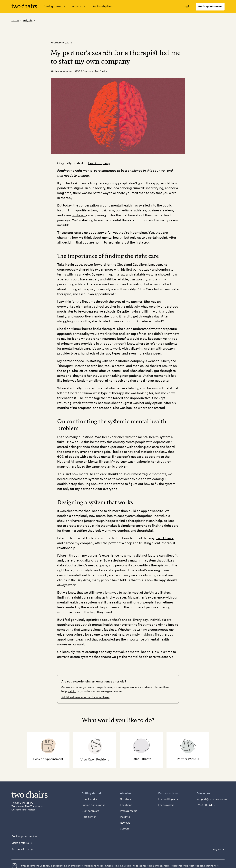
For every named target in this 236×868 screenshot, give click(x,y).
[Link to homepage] (24, 7)
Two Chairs (164, 538)
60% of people (68, 457)
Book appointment (210, 6)
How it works (89, 799)
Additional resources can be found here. (85, 697)
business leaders (160, 210)
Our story (126, 799)
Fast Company (99, 163)
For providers (166, 805)
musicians (106, 210)
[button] (55, 7)
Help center (89, 817)
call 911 (72, 691)
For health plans (102, 6)
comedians (124, 210)
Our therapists (90, 811)
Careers (125, 829)
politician (79, 215)
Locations (126, 805)
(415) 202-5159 (206, 805)
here (216, 866)
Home (15, 20)
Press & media (129, 811)
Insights (28, 20)
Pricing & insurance (93, 805)
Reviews (125, 823)
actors (92, 210)
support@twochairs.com (212, 799)
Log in (187, 6)
